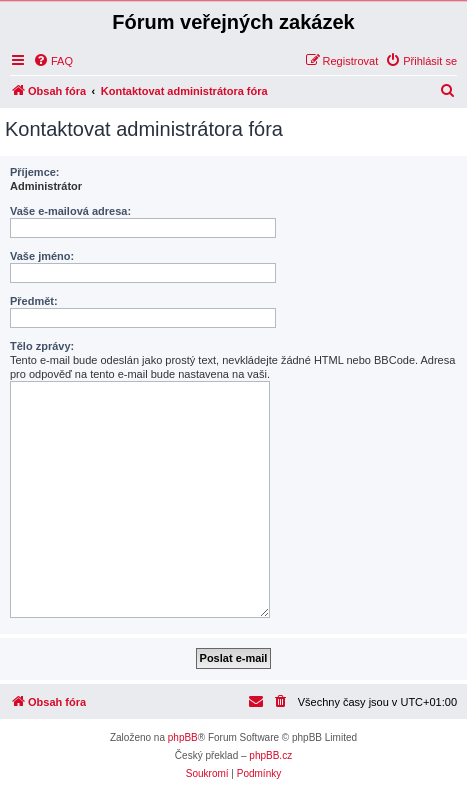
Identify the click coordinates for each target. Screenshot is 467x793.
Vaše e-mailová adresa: (70, 211)
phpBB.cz (270, 755)
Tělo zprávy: (42, 346)
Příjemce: (35, 172)
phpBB (183, 737)
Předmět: (34, 301)
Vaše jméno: (42, 256)
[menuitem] (53, 61)
